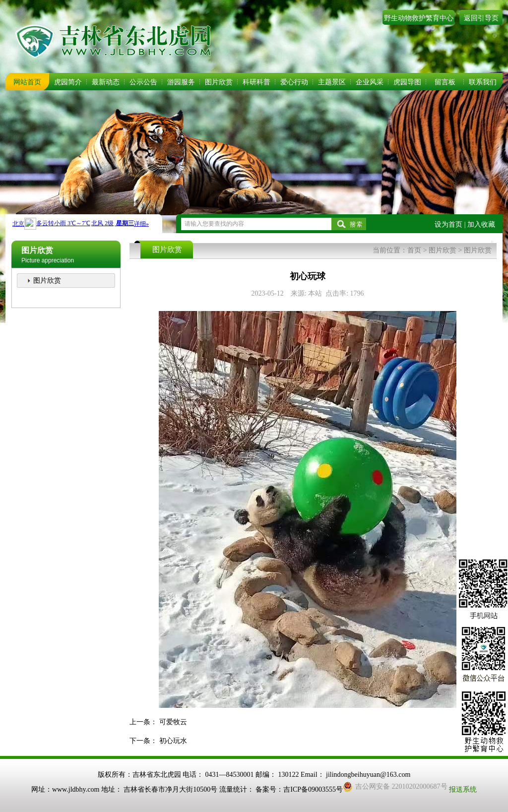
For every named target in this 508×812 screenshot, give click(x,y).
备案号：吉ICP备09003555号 (299, 789)
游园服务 (181, 82)
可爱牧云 (173, 722)
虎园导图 (407, 82)
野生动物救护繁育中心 (419, 18)
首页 (414, 250)
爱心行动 (294, 82)
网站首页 (27, 82)
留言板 (445, 82)
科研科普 (256, 82)
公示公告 (143, 82)
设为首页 (448, 224)
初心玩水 (173, 741)
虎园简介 (68, 82)
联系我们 (483, 82)
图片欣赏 (219, 82)
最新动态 (106, 82)
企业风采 (370, 82)
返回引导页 (481, 18)
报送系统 (463, 789)
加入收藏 (481, 224)
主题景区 (332, 82)
